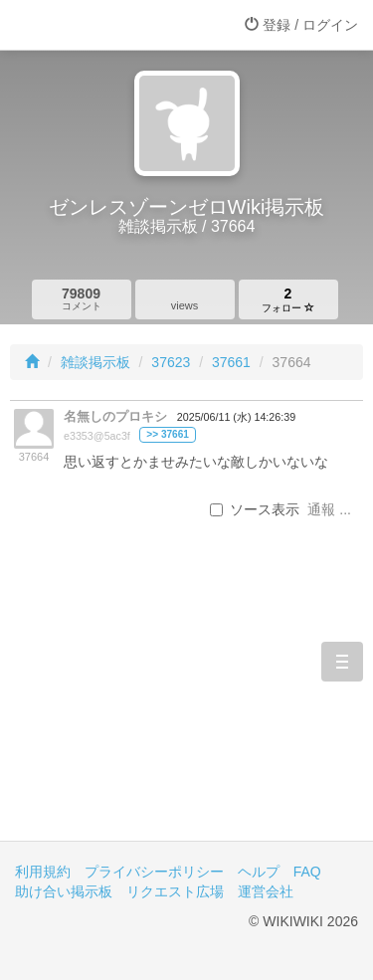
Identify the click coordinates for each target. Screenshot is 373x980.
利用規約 (43, 872)
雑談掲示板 (95, 362)
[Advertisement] (186, 712)
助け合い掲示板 (64, 891)
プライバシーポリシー (154, 872)
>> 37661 (168, 434)
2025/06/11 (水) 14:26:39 (236, 417)
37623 (171, 362)
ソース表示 (255, 509)
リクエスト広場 (175, 891)
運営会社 (266, 891)
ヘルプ (259, 872)
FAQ (307, 872)
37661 (231, 362)
